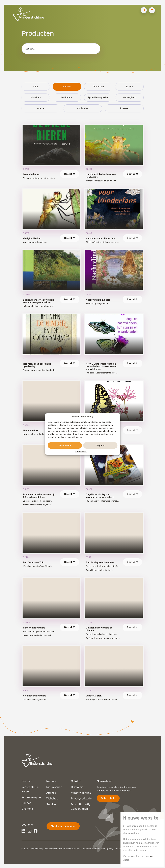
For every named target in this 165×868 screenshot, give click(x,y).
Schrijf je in (108, 798)
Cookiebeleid (81, 451)
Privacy (118, 849)
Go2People (75, 849)
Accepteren (65, 445)
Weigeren (100, 445)
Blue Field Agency (105, 849)
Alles (36, 87)
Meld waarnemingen (63, 826)
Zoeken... (30, 49)
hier (152, 856)
